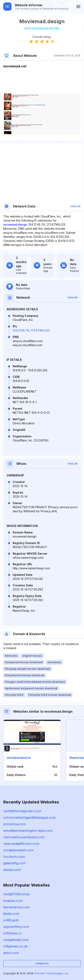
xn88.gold (11, 920)
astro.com (11, 953)
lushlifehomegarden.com (22, 811)
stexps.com (12, 870)
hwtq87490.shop (16, 894)
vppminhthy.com (16, 927)
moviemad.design (15, 224)
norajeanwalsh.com (18, 850)
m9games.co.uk (15, 946)
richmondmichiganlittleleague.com (29, 818)
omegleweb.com (16, 940)
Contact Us (42, 963)
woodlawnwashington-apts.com (28, 831)
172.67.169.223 (40, 330)
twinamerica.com (16, 907)
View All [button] (75, 206)
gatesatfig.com (14, 863)
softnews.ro (12, 933)
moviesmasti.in (19, 758)
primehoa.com (14, 824)
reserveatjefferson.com (21, 844)
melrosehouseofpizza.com (24, 837)
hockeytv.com (14, 857)
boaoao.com (13, 901)
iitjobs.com (11, 914)
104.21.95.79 (21, 330)
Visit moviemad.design (42, 28)
